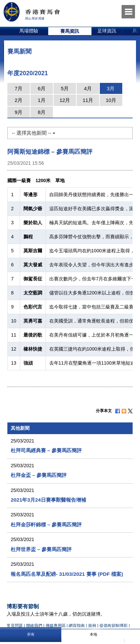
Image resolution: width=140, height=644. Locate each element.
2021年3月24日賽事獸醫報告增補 (48, 500)
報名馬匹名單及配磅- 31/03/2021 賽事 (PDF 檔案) (67, 574)
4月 (88, 88)
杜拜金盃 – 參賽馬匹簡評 (39, 475)
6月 (42, 88)
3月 (111, 88)
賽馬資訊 (70, 31)
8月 (42, 112)
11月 (88, 100)
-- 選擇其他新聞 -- (33, 133)
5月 (65, 88)
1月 (42, 100)
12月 (65, 100)
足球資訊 (107, 31)
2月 (19, 100)
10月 (111, 100)
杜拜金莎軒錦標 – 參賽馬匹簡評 (46, 525)
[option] (29, 31)
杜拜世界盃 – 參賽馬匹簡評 (41, 549)
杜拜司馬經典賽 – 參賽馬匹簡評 (46, 450)
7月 (19, 88)
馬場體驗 (29, 31)
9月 (19, 112)
